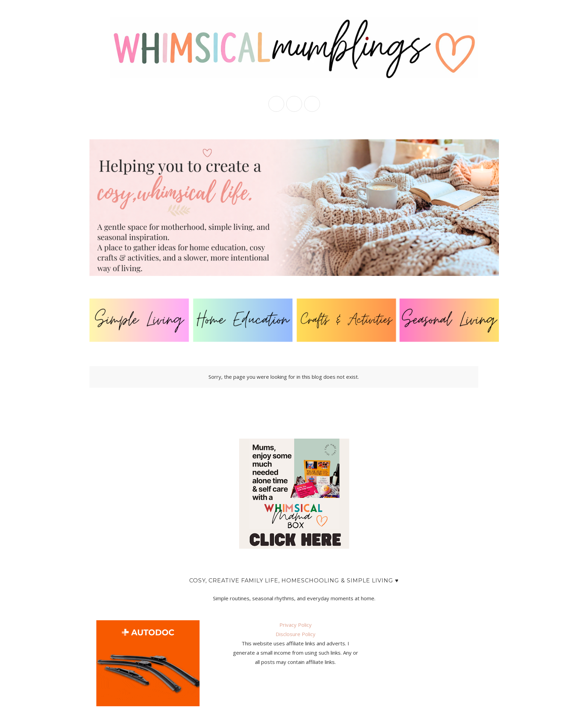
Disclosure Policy (296, 634)
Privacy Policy (296, 625)
